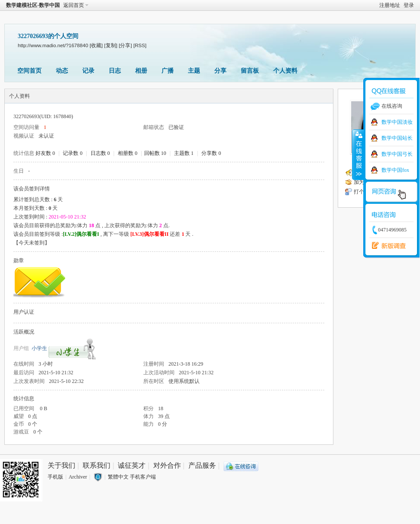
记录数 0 (73, 153)
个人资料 (285, 71)
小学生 (39, 348)
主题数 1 (184, 153)
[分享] (125, 45)
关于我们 (61, 465)
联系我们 (97, 465)
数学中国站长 (397, 138)
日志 (115, 71)
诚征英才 (132, 465)
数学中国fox (395, 170)
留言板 (250, 71)
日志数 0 (100, 153)
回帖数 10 (155, 153)
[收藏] (96, 45)
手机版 (55, 477)
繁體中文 (118, 477)
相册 (141, 71)
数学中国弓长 (397, 154)
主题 (194, 71)
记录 (88, 71)
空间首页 (29, 71)
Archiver (78, 477)
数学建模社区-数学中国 (33, 5)
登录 (409, 5)
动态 (62, 71)
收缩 (358, 154)
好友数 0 (45, 153)
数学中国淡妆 (397, 122)
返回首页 (74, 5)
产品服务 (202, 465)
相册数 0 (128, 153)
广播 (168, 71)
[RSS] (140, 45)
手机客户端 (143, 477)
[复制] (111, 45)
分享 (220, 71)
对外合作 (167, 465)
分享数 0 (211, 153)
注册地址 (390, 5)
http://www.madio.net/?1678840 (53, 45)
